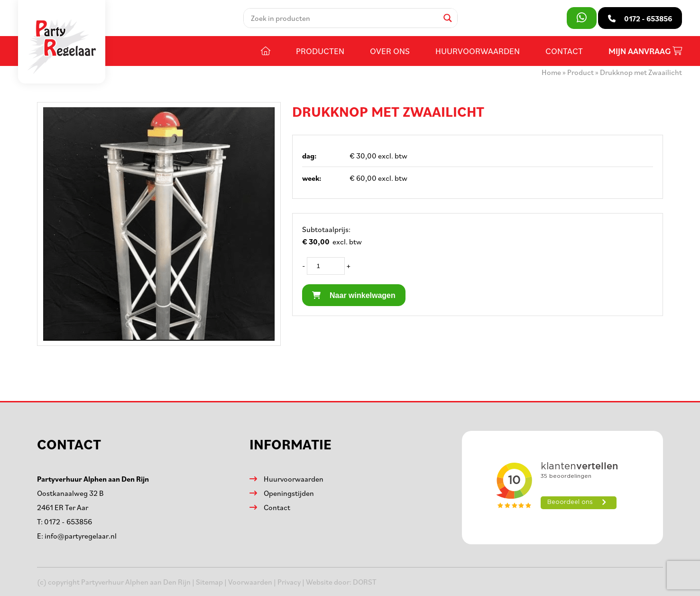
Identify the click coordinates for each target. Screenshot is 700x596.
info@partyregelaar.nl (81, 536)
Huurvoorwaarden (478, 51)
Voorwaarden (250, 582)
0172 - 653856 (68, 521)
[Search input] (344, 18)
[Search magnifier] (448, 18)
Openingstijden (289, 493)
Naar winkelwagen (354, 295)
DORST (365, 582)
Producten (320, 51)
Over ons (390, 51)
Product (580, 72)
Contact (564, 51)
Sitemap (209, 582)
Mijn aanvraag (645, 51)
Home (551, 72)
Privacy (289, 582)
